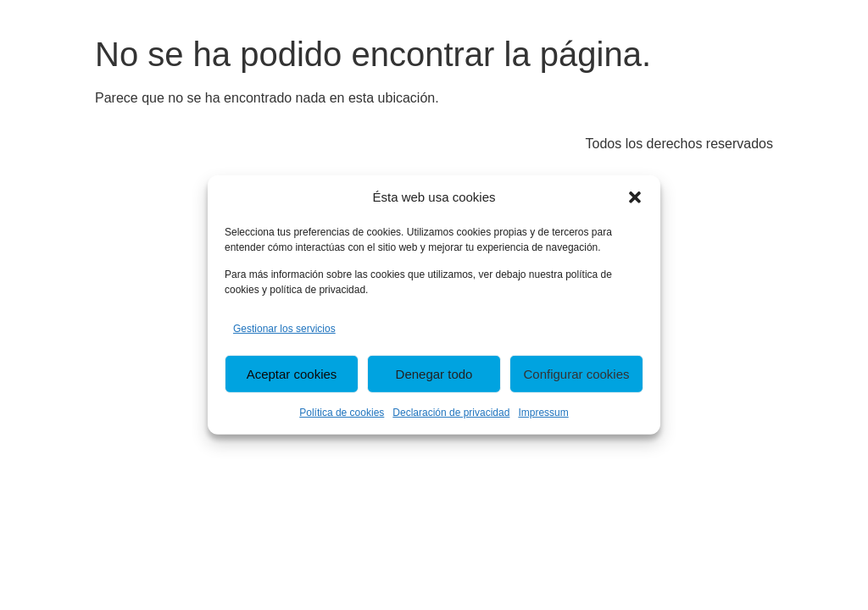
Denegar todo (434, 374)
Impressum (543, 413)
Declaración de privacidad (451, 413)
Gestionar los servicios (284, 329)
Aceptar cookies (292, 374)
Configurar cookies (576, 374)
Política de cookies (342, 413)
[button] (635, 197)
